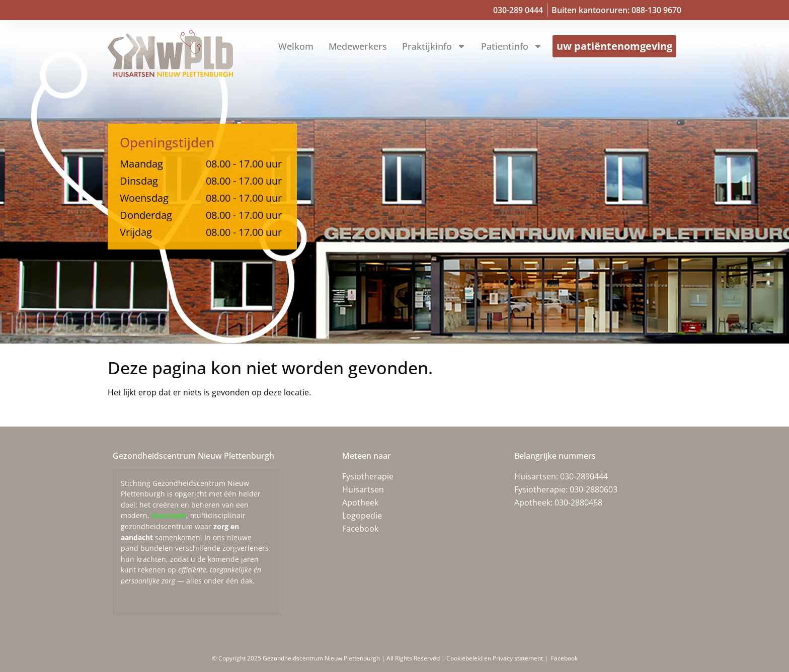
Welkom (296, 46)
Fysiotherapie (368, 476)
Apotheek (360, 502)
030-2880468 (578, 502)
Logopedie (362, 516)
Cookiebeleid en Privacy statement (495, 658)
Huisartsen (363, 489)
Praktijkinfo (434, 46)
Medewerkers (358, 46)
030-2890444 (584, 476)
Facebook (360, 529)
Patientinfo (512, 46)
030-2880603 (594, 489)
